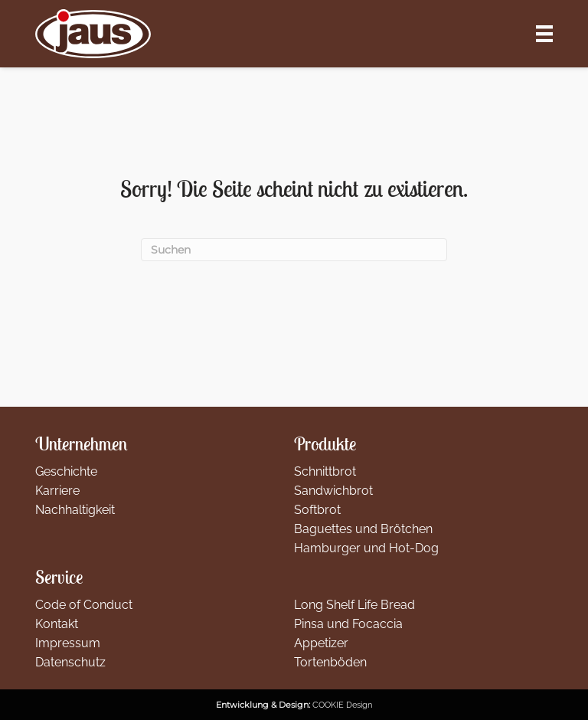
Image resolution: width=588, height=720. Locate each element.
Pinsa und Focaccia (348, 624)
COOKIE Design (342, 705)
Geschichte (66, 471)
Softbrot (317, 510)
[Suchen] (294, 250)
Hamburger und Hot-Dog (366, 548)
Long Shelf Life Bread (354, 605)
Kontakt (57, 624)
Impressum (68, 643)
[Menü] (544, 34)
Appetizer (321, 643)
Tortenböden (330, 662)
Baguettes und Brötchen (363, 529)
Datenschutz (70, 662)
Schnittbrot (325, 471)
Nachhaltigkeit (75, 510)
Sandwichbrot (333, 491)
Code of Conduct (84, 605)
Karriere (57, 491)
